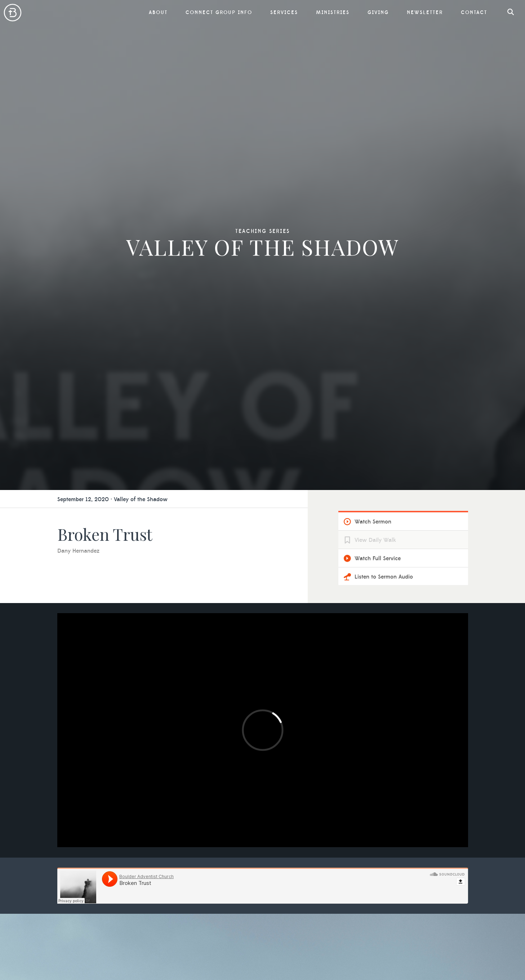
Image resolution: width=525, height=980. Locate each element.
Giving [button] (378, 13)
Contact (474, 13)
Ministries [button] (333, 13)
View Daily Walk (375, 540)
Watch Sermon (373, 522)
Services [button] (284, 13)
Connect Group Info (219, 13)
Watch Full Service (378, 558)
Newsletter (425, 13)
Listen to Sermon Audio (384, 577)
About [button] (158, 13)
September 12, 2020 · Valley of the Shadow (112, 499)
